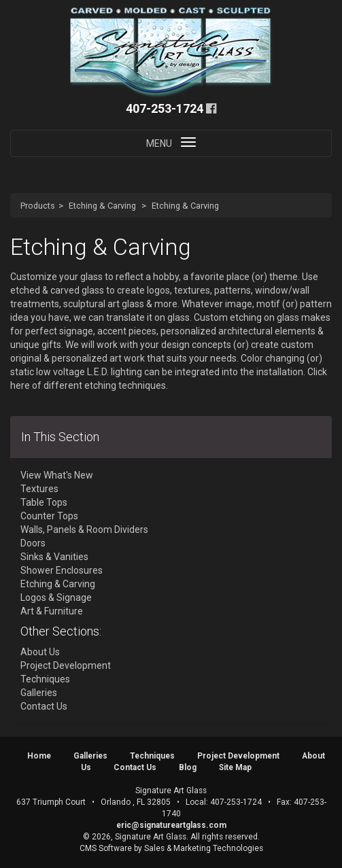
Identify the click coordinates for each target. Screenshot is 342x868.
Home (39, 756)
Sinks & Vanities (54, 557)
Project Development (66, 665)
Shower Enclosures (62, 570)
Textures (39, 489)
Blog (188, 767)
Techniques (45, 679)
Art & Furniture (52, 611)
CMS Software (106, 848)
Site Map (235, 767)
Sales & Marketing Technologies (204, 848)
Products (38, 206)
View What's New (57, 475)
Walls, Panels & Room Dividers (84, 530)
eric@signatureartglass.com (171, 825)
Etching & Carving (102, 206)
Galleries (39, 693)
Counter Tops (49, 516)
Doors (33, 543)
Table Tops (44, 502)
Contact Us (44, 706)
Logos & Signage (56, 597)
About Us (40, 652)
